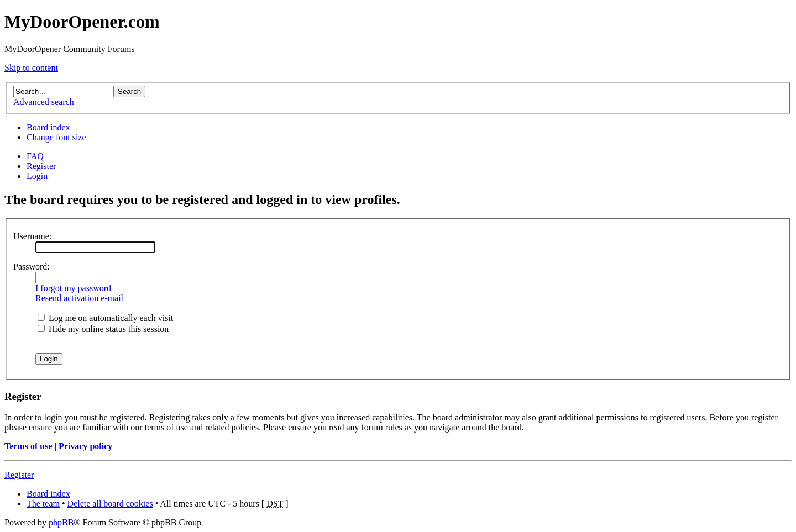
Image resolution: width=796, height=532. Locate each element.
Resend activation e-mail (79, 298)
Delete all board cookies (110, 504)
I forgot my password (73, 288)
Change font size (56, 137)
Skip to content (31, 68)
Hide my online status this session (103, 329)
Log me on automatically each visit (105, 318)
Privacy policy (85, 446)
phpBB (61, 522)
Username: (32, 236)
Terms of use (28, 446)
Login (37, 176)
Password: (32, 267)
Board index (48, 127)
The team (43, 504)
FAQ (35, 156)
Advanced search (44, 102)
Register (41, 166)
